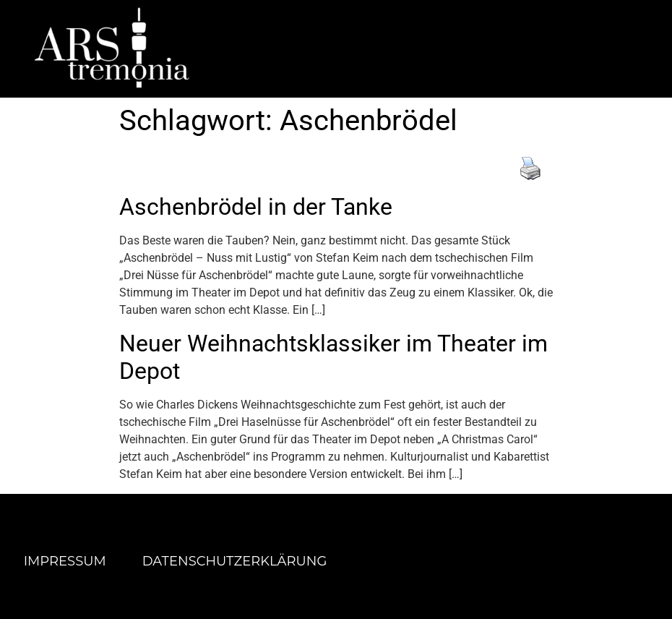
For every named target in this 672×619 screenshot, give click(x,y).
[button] (462, 48)
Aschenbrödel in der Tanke (256, 207)
